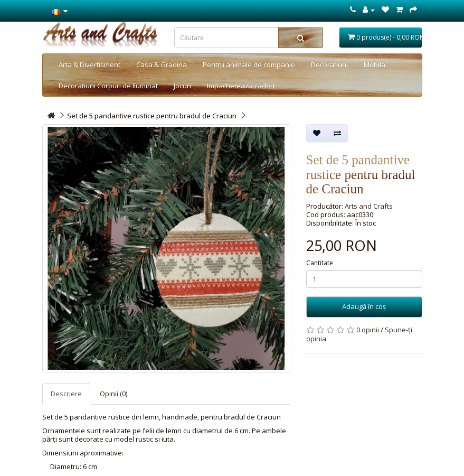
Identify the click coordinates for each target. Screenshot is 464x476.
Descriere (66, 394)
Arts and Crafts (369, 206)
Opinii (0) (113, 394)
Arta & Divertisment (89, 64)
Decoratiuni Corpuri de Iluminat (108, 86)
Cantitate (320, 263)
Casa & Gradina (162, 64)
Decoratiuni (329, 64)
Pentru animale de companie (249, 64)
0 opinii (368, 330)
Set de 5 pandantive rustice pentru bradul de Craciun (152, 116)
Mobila (375, 64)
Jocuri (182, 86)
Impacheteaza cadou (241, 86)
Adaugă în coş (364, 306)
